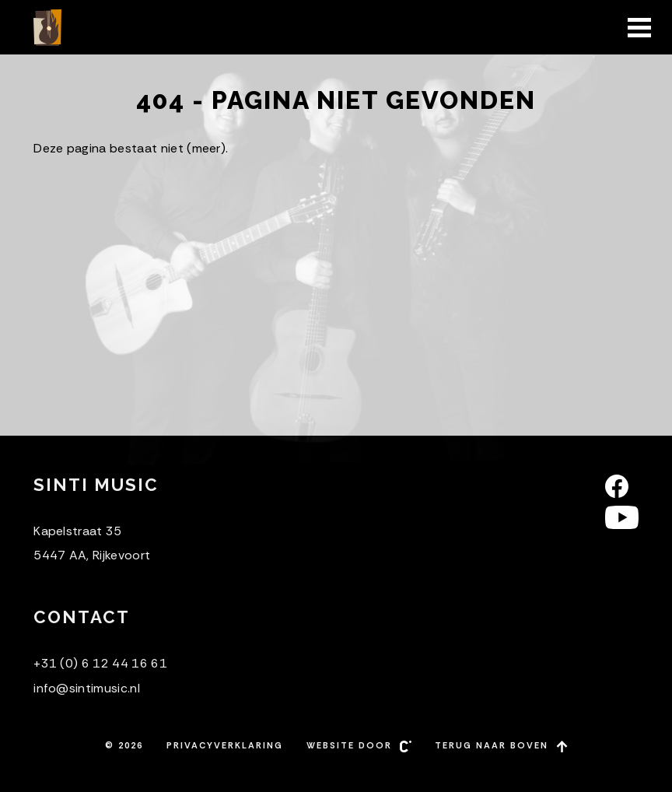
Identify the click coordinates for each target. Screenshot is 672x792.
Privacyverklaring (225, 745)
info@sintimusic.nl (87, 688)
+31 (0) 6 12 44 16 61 (100, 663)
